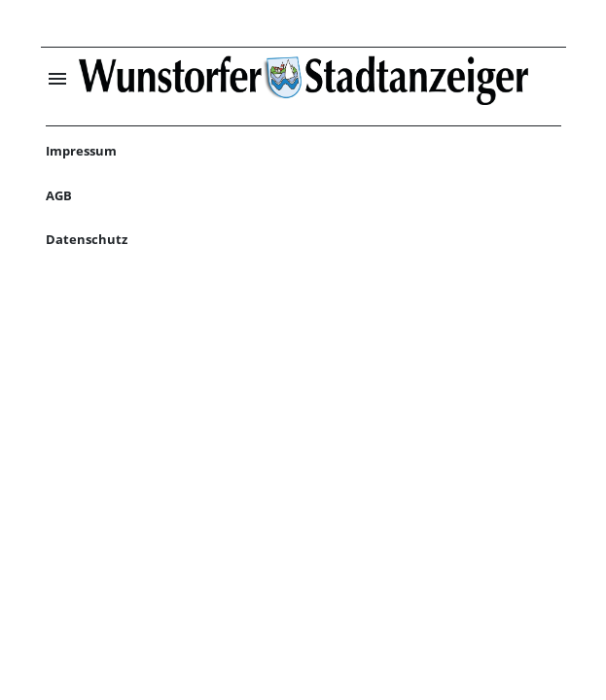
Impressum (81, 151)
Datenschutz (87, 239)
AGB (59, 195)
